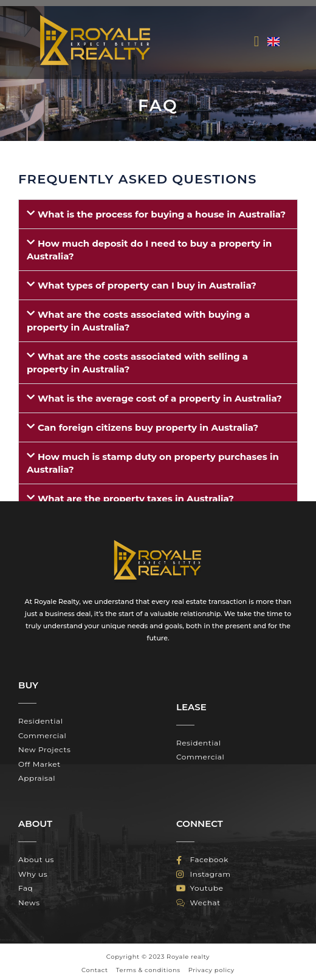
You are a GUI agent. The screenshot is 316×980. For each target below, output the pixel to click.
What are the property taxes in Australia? (136, 499)
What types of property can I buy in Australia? (147, 285)
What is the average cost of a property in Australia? (160, 398)
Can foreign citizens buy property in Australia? (148, 427)
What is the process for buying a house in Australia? (162, 214)
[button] (257, 41)
